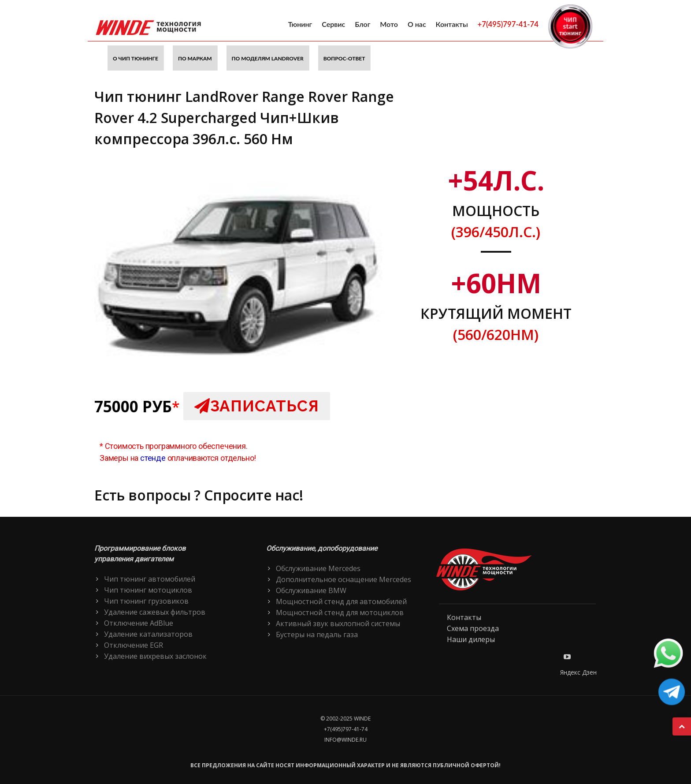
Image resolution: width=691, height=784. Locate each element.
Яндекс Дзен (578, 672)
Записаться (257, 406)
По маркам (195, 58)
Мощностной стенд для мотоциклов (340, 612)
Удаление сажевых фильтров (155, 612)
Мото (389, 24)
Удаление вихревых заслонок (155, 656)
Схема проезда (473, 628)
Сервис (333, 24)
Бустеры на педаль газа (317, 635)
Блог (362, 24)
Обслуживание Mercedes (318, 568)
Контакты (452, 24)
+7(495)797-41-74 (508, 24)
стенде (153, 458)
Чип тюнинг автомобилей (150, 579)
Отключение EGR (134, 645)
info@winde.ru (345, 740)
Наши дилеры (471, 639)
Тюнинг (300, 24)
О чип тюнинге (136, 58)
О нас (417, 24)
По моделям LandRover (268, 58)
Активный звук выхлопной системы (338, 623)
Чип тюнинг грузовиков (146, 601)
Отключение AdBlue (139, 623)
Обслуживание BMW (311, 590)
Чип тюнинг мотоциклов (148, 590)
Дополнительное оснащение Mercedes (344, 579)
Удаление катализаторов (148, 634)
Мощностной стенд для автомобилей (341, 601)
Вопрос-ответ (344, 58)
